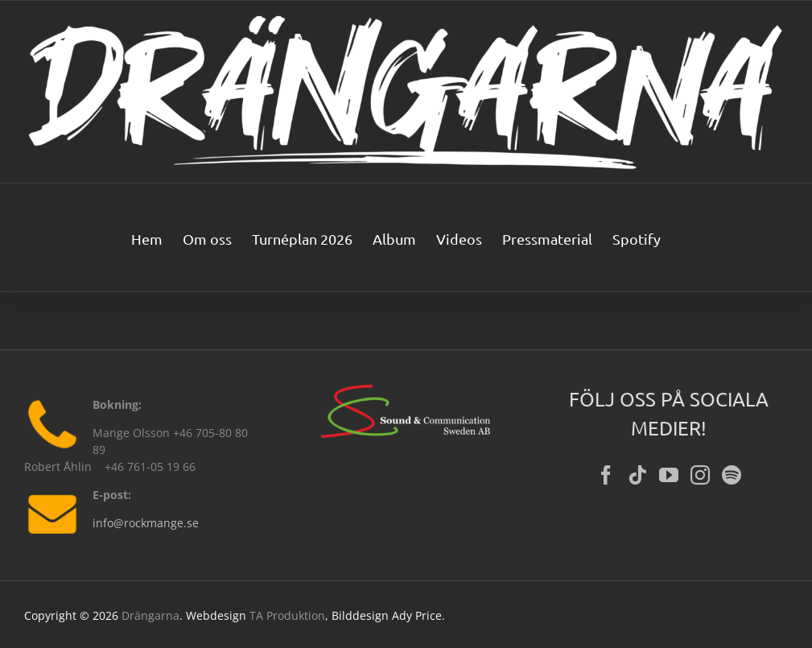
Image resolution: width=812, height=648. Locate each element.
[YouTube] (669, 475)
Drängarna (150, 615)
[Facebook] (606, 475)
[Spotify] (732, 475)
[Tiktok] (637, 475)
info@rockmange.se (146, 523)
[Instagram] (700, 475)
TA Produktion (287, 615)
